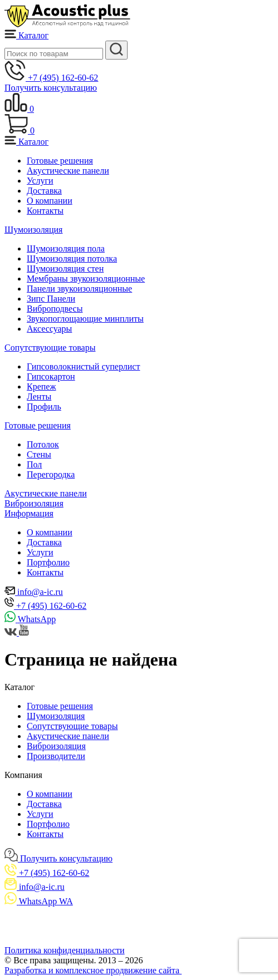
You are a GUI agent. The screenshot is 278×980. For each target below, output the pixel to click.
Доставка (44, 191)
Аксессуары (49, 329)
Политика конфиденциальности (65, 950)
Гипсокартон (51, 376)
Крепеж (42, 386)
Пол (34, 464)
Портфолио (48, 562)
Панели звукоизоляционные (79, 289)
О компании (50, 201)
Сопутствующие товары (50, 348)
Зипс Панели (51, 299)
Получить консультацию (51, 88)
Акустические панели (68, 171)
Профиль (44, 407)
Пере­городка (51, 474)
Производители (56, 756)
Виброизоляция (34, 503)
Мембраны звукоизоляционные (86, 279)
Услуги (40, 181)
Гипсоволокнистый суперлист (83, 366)
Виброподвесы (55, 309)
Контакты (45, 211)
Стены (39, 454)
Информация (29, 513)
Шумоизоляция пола (66, 248)
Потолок (43, 444)
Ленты (39, 397)
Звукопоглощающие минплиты (85, 319)
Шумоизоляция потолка (72, 258)
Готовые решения (60, 161)
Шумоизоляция (33, 230)
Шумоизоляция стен (65, 269)
